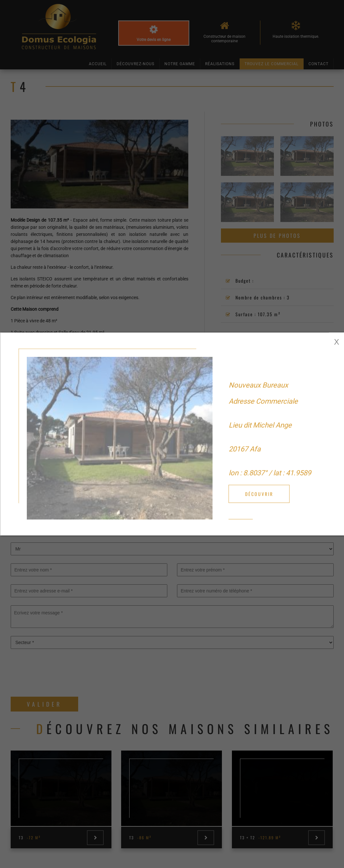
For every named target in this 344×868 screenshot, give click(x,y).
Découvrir (259, 494)
